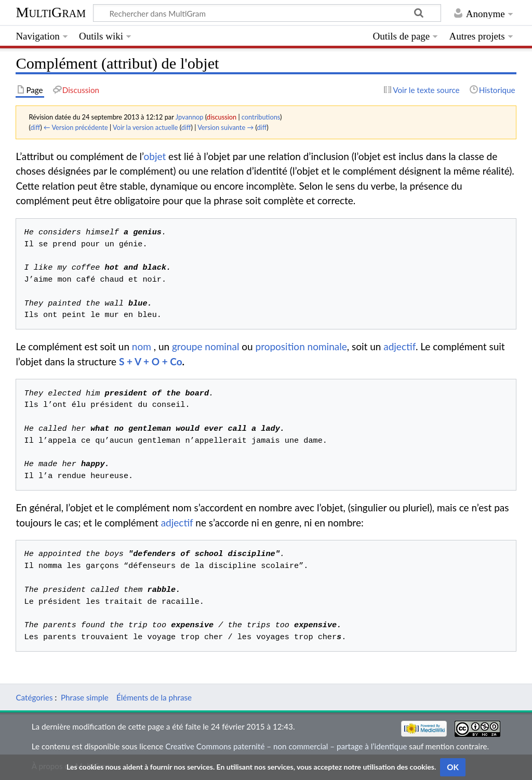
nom (142, 346)
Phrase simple (85, 697)
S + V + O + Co (151, 361)
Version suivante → (225, 127)
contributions (261, 117)
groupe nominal (205, 346)
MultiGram (51, 12)
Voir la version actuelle (145, 127)
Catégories (34, 697)
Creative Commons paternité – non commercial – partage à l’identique (286, 746)
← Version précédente (76, 127)
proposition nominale (301, 346)
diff (35, 127)
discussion (222, 117)
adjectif (400, 346)
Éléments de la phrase (154, 697)
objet (155, 156)
